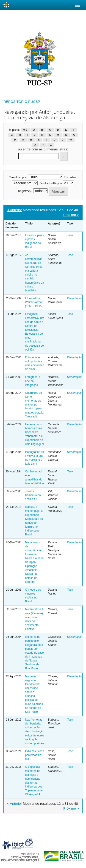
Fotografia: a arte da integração (33, 381)
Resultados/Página (50, 183)
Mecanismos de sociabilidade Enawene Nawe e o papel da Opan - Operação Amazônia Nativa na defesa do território (35, 562)
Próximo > (71, 215)
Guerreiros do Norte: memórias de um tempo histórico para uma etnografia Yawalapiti (34, 405)
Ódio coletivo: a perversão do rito (35, 755)
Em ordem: (71, 177)
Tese (70, 235)
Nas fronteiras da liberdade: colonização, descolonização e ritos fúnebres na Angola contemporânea (35, 731)
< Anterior (15, 210)
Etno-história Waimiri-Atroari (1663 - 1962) (34, 302)
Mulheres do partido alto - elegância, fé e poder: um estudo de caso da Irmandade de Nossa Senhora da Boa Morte (34, 653)
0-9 (25, 130)
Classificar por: (18, 177)
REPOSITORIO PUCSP (22, 102)
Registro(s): (25, 191)
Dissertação (74, 298)
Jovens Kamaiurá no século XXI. (33, 495)
